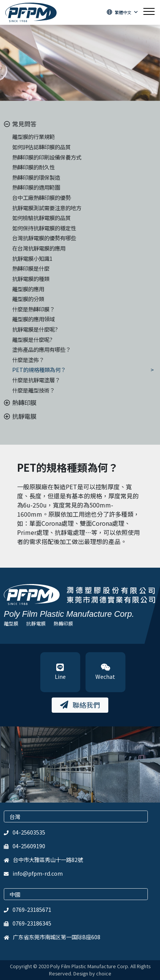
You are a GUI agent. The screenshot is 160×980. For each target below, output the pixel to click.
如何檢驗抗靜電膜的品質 (41, 218)
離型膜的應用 (28, 289)
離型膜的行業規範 (33, 136)
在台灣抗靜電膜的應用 (39, 248)
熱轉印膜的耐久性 (33, 167)
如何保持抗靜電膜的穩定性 (44, 228)
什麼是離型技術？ (33, 390)
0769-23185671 (32, 909)
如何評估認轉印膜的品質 (41, 147)
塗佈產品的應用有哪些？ (41, 349)
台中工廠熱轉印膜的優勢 (41, 197)
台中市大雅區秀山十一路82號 (48, 859)
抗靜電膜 (36, 623)
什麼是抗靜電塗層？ (36, 380)
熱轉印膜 (63, 623)
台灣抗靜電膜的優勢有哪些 (44, 238)
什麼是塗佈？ (28, 360)
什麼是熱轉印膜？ (33, 309)
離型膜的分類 (28, 299)
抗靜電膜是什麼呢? (35, 329)
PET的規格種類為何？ (39, 369)
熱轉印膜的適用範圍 (36, 187)
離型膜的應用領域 (33, 319)
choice (104, 973)
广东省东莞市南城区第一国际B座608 (57, 937)
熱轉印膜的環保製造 (36, 177)
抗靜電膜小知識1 (32, 258)
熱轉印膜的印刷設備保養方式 (47, 157)
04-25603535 (29, 832)
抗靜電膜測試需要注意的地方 (47, 208)
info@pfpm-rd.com (38, 873)
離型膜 (11, 623)
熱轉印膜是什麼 (31, 268)
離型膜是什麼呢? (32, 339)
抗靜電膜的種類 (31, 279)
